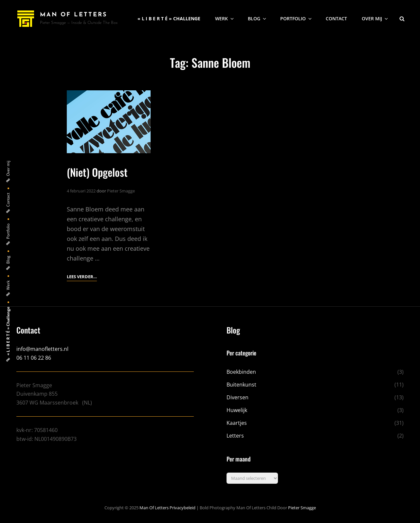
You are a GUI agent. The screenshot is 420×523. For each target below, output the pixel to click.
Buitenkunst (241, 385)
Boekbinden (241, 372)
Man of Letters (74, 15)
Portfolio (296, 18)
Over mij (375, 18)
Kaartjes (237, 423)
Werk (225, 18)
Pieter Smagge (121, 191)
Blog (257, 18)
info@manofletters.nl (42, 349)
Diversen (237, 397)
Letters (235, 436)
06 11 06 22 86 (34, 358)
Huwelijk (237, 410)
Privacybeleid (183, 508)
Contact (336, 18)
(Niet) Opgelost (97, 172)
